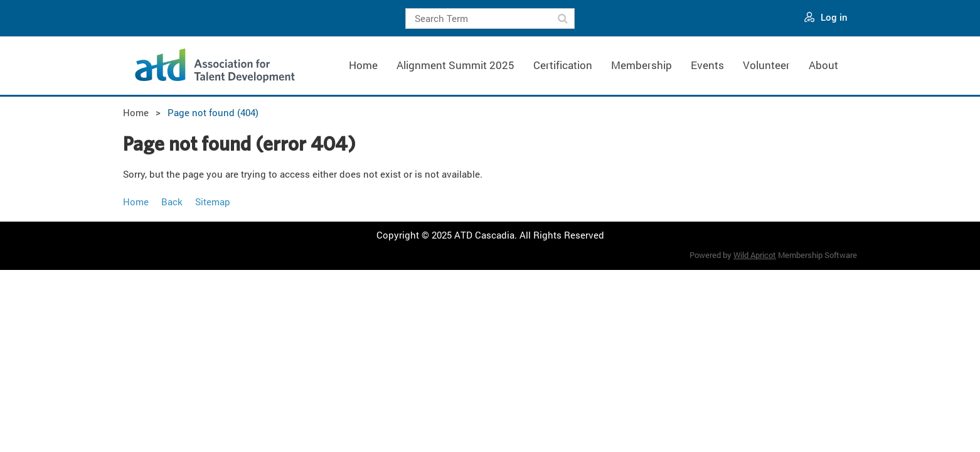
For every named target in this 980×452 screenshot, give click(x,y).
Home (136, 112)
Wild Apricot (755, 255)
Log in (834, 17)
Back (172, 202)
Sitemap (213, 202)
